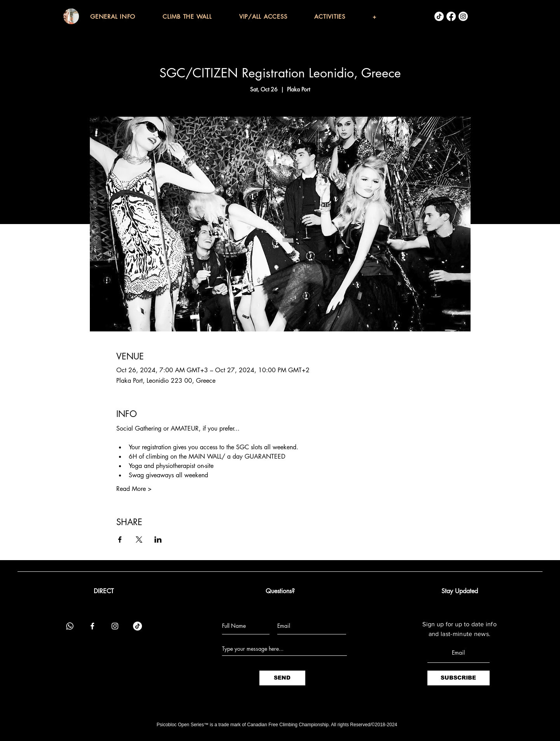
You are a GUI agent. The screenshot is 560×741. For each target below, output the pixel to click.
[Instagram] (463, 16)
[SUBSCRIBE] (458, 678)
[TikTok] (439, 16)
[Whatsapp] (70, 626)
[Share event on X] (139, 540)
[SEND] (282, 678)
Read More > (134, 489)
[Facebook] (451, 16)
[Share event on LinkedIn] (158, 540)
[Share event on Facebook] (120, 540)
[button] (126, 17)
